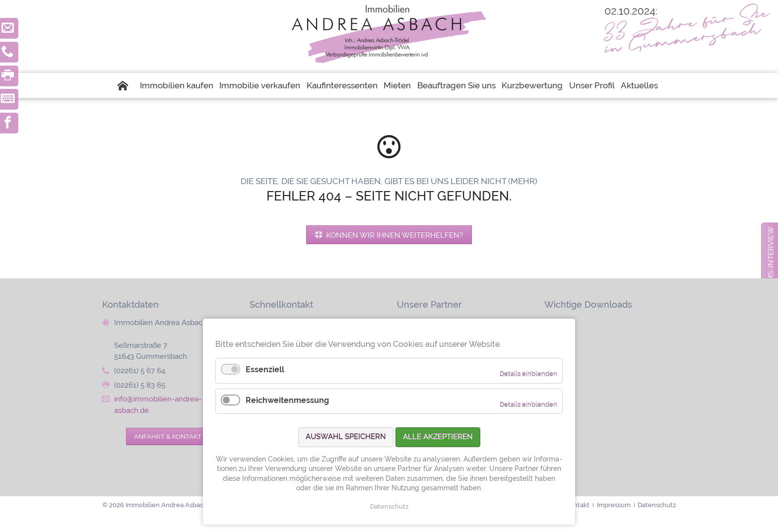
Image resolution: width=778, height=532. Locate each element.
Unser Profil (592, 85)
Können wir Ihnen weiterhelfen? (393, 235)
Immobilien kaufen (177, 85)
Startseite (127, 85)
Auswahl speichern (346, 437)
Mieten (397, 85)
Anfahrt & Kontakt (168, 436)
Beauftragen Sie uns (456, 85)
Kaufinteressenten (342, 85)
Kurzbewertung (532, 85)
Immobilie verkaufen (260, 85)
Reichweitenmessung (287, 400)
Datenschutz (389, 506)
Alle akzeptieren (438, 437)
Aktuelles (639, 85)
